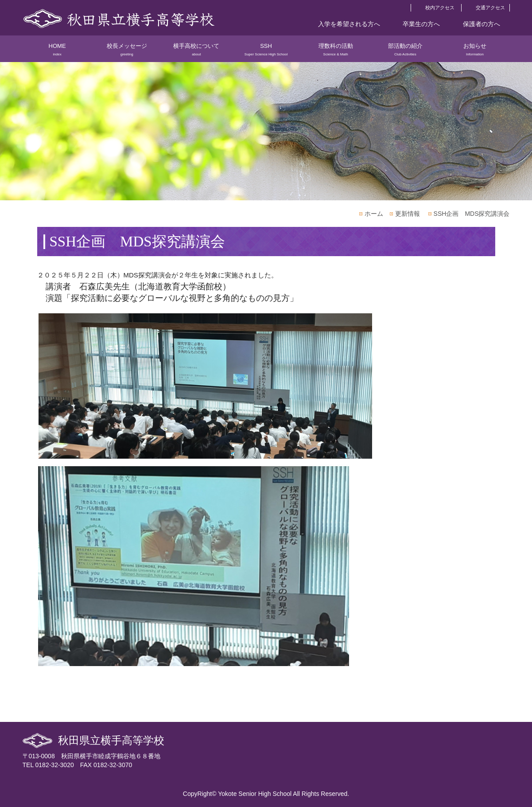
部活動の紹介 (405, 52)
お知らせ (475, 52)
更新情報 (408, 214)
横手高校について (196, 52)
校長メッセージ (127, 52)
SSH (266, 52)
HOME (57, 52)
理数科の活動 (336, 52)
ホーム (374, 214)
